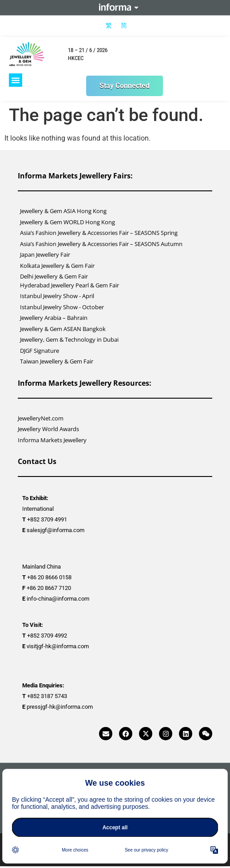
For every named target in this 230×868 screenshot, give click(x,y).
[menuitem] (109, 25)
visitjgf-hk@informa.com (58, 646)
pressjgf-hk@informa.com (60, 707)
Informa (115, 8)
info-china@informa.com (58, 599)
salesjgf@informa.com (56, 530)
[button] (16, 80)
